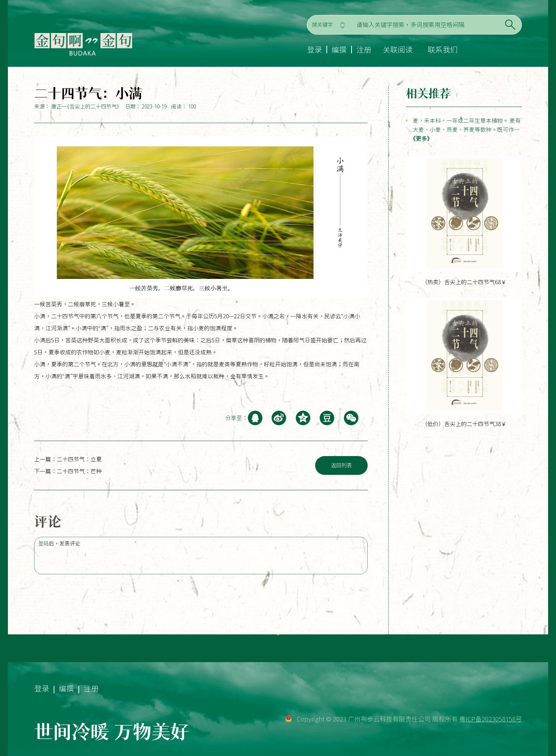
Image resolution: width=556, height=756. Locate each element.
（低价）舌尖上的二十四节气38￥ (464, 424)
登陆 (44, 544)
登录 (314, 50)
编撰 (339, 50)
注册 (364, 50)
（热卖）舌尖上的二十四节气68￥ (464, 282)
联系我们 (443, 50)
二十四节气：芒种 (79, 471)
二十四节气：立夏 (79, 459)
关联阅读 (398, 50)
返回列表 (341, 465)
